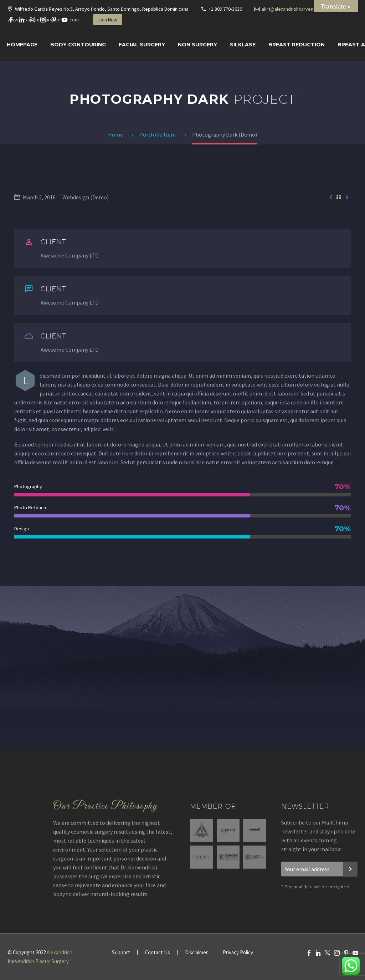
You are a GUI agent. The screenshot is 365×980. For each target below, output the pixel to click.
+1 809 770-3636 (225, 9)
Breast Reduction (297, 45)
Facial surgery (142, 45)
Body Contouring (78, 45)
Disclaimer (196, 953)
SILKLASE (243, 45)
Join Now (108, 20)
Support (121, 953)
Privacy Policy (238, 953)
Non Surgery (197, 45)
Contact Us (158, 953)
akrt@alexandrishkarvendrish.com (298, 9)
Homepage (22, 45)
